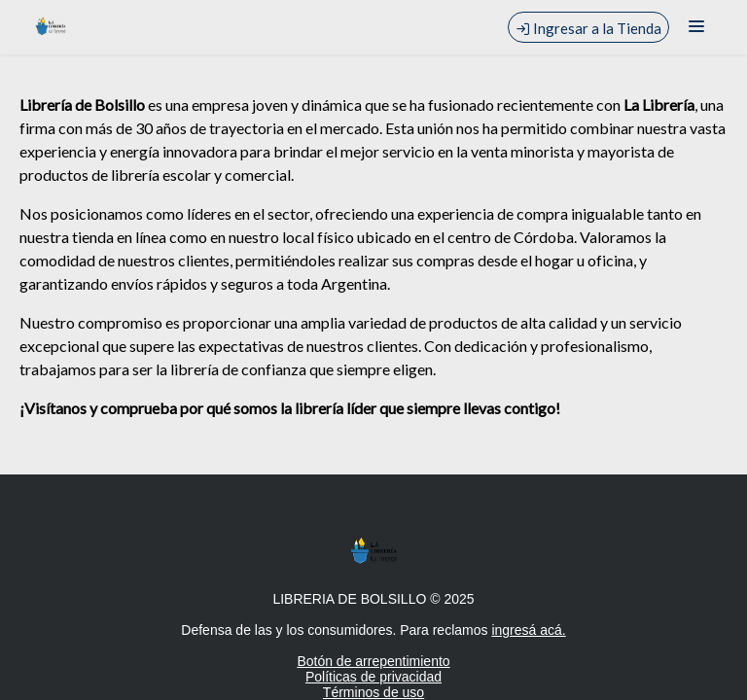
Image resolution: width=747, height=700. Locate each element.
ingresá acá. (528, 630)
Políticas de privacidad (373, 677)
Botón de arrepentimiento (373, 661)
